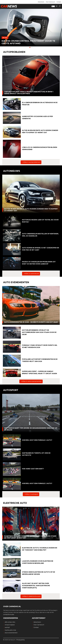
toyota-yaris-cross (10, 630)
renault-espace (10, 625)
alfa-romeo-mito (10, 622)
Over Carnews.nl (50, 2)
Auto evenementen (11, 633)
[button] (60, 6)
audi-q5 (7, 627)
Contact (59, 2)
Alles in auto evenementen (31, 381)
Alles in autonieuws (31, 274)
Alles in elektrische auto (31, 596)
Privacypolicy (21, 640)
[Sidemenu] (57, 6)
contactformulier (9, 615)
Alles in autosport (31, 494)
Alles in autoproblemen (31, 162)
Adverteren (41, 2)
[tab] (30, 47)
